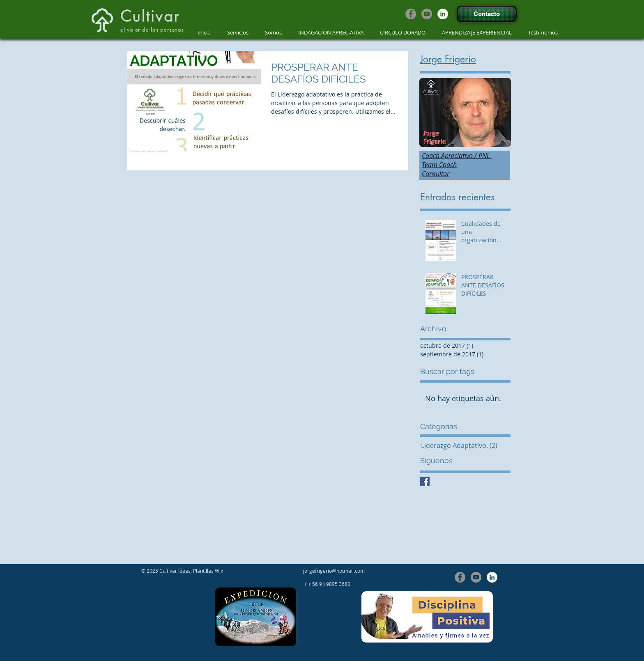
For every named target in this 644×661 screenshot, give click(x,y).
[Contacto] (487, 14)
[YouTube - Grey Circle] (427, 14)
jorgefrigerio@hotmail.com (334, 571)
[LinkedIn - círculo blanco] (443, 14)
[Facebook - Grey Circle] (411, 14)
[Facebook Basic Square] (425, 481)
